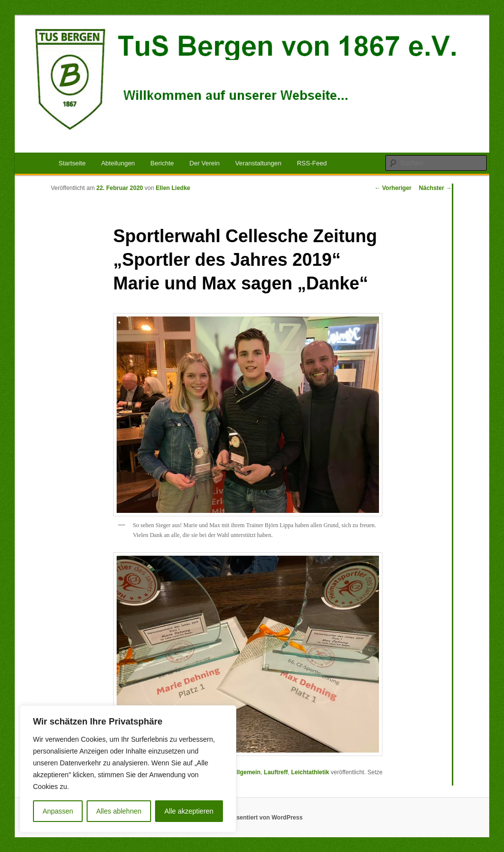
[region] (128, 769)
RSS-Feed (312, 163)
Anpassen (58, 811)
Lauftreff (276, 772)
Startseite (72, 163)
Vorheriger (393, 188)
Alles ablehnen (119, 811)
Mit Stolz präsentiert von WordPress (252, 818)
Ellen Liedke (173, 188)
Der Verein (205, 163)
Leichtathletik (310, 772)
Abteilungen (118, 163)
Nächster (435, 188)
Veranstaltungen (258, 163)
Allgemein (246, 772)
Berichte (162, 163)
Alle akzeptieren (189, 811)
